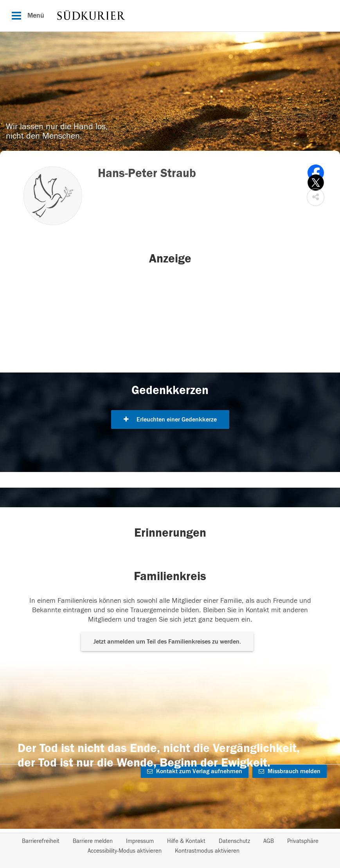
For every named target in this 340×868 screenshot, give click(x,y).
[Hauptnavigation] (170, 16)
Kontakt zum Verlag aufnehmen (195, 771)
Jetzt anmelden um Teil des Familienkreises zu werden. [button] (167, 642)
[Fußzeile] (170, 846)
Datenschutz (234, 841)
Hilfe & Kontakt (186, 841)
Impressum (140, 841)
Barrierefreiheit (41, 841)
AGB (269, 841)
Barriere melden (93, 841)
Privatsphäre (303, 841)
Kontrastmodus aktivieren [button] (207, 851)
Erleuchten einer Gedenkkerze (170, 420)
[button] (316, 197)
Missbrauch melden (290, 771)
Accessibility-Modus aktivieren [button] (125, 851)
